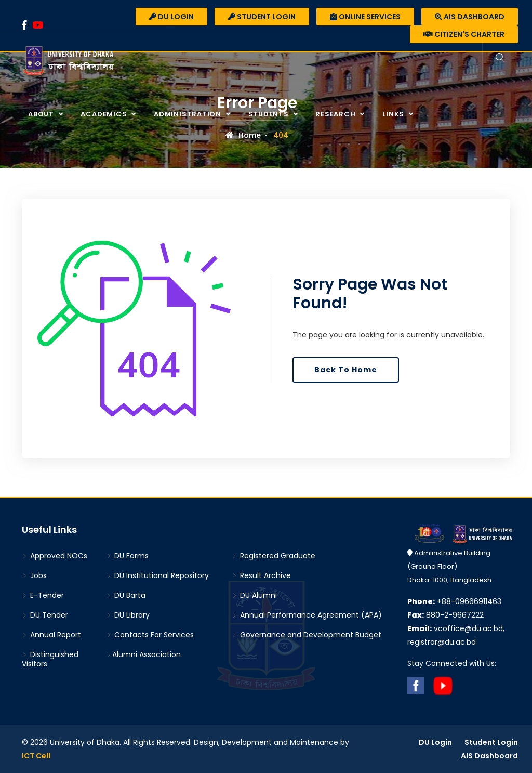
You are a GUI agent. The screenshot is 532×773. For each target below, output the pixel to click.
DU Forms (127, 556)
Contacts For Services (150, 635)
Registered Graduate (274, 556)
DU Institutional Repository (157, 575)
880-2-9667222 (445, 615)
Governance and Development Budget (307, 635)
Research (336, 114)
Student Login (262, 17)
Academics (105, 114)
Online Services (365, 17)
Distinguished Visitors (50, 659)
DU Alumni (254, 595)
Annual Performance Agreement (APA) (307, 615)
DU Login (171, 17)
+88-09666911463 (454, 601)
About (42, 114)
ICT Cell (36, 756)
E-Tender (43, 595)
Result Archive (261, 575)
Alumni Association (143, 654)
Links (394, 114)
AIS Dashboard (470, 17)
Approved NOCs (55, 556)
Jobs (34, 575)
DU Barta (126, 595)
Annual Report (51, 635)
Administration (189, 114)
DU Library (128, 615)
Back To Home (346, 370)
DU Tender (45, 615)
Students (270, 114)
